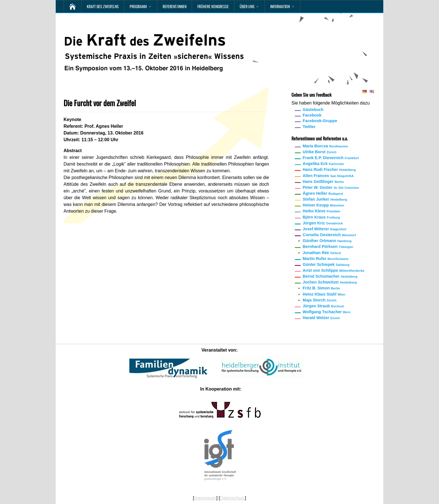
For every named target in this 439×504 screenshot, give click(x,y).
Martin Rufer (326, 259)
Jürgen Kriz (323, 223)
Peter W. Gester (331, 187)
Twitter (309, 127)
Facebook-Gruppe (320, 121)
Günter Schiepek (326, 264)
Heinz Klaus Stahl (324, 294)
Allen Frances (328, 176)
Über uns (247, 6)
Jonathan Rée (322, 253)
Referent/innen (175, 6)
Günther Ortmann (327, 241)
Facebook (312, 115)
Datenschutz (233, 498)
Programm (138, 6)
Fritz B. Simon (321, 288)
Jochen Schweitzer (330, 282)
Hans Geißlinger (323, 182)
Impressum (205, 498)
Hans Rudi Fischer (329, 169)
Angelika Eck (323, 164)
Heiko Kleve (321, 211)
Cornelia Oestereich (329, 235)
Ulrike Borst (320, 152)
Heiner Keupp (323, 205)
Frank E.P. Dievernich (331, 158)
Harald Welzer (321, 318)
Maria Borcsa (325, 146)
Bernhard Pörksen (328, 247)
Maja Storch (320, 300)
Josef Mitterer (324, 229)
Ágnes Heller (323, 193)
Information (280, 6)
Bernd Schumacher (330, 276)
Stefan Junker (325, 199)
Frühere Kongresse (213, 6)
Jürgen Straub (323, 306)
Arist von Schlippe (333, 270)
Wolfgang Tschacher (326, 312)
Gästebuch (313, 110)
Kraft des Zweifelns (103, 6)
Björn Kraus (321, 217)
